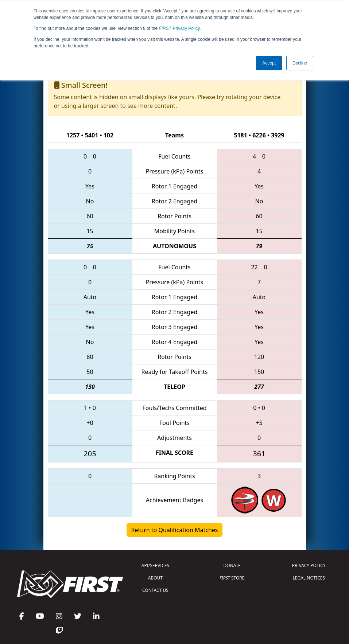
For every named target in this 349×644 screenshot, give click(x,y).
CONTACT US (155, 590)
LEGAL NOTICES (309, 578)
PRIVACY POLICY (309, 565)
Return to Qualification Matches (175, 530)
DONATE (232, 565)
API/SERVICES (155, 565)
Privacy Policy (179, 28)
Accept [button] (269, 63)
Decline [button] (300, 63)
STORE (232, 578)
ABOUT (155, 578)
